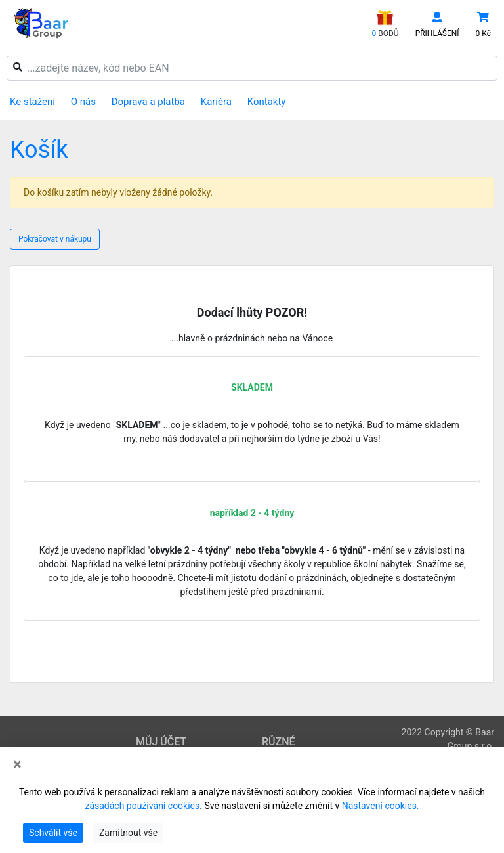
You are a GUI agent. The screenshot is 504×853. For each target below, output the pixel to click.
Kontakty (267, 102)
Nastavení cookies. (381, 806)
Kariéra (216, 102)
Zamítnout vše (128, 833)
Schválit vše (53, 833)
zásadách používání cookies (142, 806)
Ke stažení (32, 102)
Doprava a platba (148, 102)
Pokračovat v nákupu (55, 239)
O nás (83, 102)
